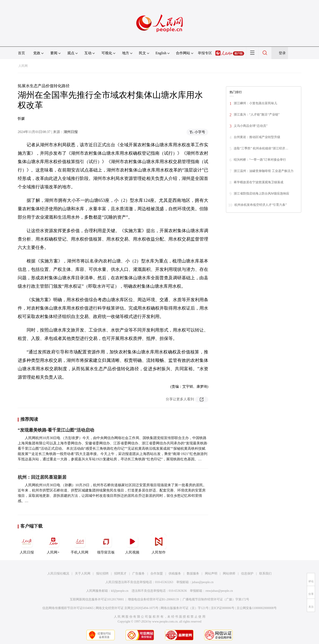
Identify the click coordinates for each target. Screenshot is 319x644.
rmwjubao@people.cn (219, 591)
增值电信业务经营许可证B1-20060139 (153, 599)
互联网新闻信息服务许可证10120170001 (97, 599)
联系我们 (265, 574)
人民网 (23, 66)
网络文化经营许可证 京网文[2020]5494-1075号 (127, 608)
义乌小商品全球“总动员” (251, 126)
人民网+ (53, 544)
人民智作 (159, 544)
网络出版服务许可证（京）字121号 (185, 608)
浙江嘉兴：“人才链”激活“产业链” (257, 115)
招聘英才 (120, 574)
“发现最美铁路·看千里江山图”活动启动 (56, 430)
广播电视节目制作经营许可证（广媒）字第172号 (216, 599)
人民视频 (132, 544)
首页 (21, 53)
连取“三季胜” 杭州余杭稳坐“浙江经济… (261, 148)
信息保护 (247, 574)
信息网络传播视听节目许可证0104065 (68, 608)
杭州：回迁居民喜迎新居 (42, 477)
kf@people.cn (120, 591)
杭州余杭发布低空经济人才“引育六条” (261, 205)
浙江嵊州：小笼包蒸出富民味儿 (255, 103)
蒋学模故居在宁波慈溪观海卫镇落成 (259, 182)
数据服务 (193, 574)
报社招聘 (102, 574)
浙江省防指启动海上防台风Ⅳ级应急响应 (262, 194)
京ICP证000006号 (223, 608)
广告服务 (138, 574)
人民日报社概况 (58, 574)
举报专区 (205, 53)
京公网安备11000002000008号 (257, 608)
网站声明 (211, 574)
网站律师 (229, 574)
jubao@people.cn (203, 582)
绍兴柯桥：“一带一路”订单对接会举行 (260, 160)
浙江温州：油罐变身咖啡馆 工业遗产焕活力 (264, 171)
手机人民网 (80, 544)
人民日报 (27, 544)
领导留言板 (106, 544)
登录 (282, 53)
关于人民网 (83, 574)
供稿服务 (175, 574)
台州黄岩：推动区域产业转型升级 (257, 137)
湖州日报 (71, 132)
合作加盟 (157, 574)
